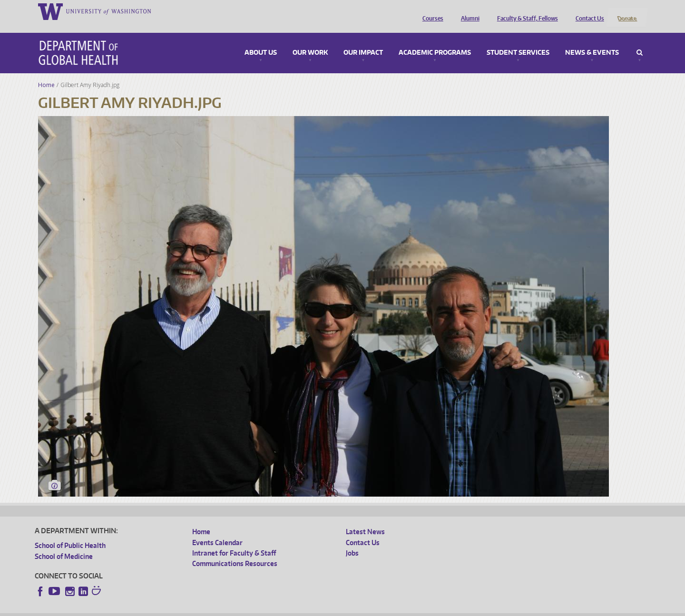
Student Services (518, 40)
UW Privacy (161, 609)
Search (640, 40)
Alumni (468, 11)
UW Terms (199, 609)
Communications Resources (235, 551)
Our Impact (363, 40)
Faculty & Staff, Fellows (525, 11)
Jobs (352, 541)
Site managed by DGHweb (256, 609)
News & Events (592, 40)
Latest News (365, 519)
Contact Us (587, 11)
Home (46, 72)
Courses (431, 11)
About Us (261, 40)
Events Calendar (217, 530)
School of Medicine (64, 543)
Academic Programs (435, 40)
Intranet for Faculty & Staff (234, 541)
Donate (627, 11)
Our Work (310, 40)
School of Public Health (70, 533)
